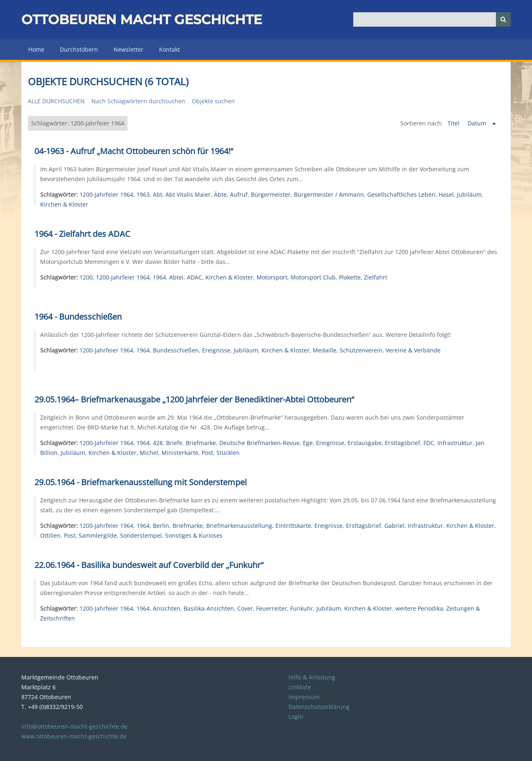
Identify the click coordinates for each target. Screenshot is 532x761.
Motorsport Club (313, 277)
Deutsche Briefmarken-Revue (259, 443)
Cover (245, 608)
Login (296, 717)
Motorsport (272, 277)
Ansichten (167, 608)
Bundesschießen (176, 350)
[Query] (432, 19)
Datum (478, 123)
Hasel (446, 194)
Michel (149, 453)
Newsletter (128, 49)
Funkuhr (302, 608)
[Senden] (503, 19)
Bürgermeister (271, 194)
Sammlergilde (98, 535)
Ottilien (50, 535)
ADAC (194, 277)
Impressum (304, 697)
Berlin (161, 526)
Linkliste (300, 687)
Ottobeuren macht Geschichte (142, 19)
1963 (143, 194)
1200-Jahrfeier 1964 (106, 194)
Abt (158, 194)
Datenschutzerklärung (319, 707)
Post (207, 453)
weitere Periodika (419, 608)
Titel (454, 123)
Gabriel (394, 526)
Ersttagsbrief (402, 443)
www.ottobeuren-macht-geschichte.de (74, 736)
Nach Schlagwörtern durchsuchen (138, 101)
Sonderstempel (141, 535)
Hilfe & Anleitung (312, 677)
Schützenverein (361, 350)
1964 (159, 277)
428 (158, 443)
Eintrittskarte (293, 526)
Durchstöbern (79, 49)
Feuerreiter (272, 608)
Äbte (220, 194)
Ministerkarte (180, 453)
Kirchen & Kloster (64, 204)
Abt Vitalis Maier (188, 194)
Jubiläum (469, 194)
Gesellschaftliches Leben (401, 194)
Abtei (176, 277)
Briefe (174, 443)
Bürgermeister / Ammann (329, 194)
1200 (86, 277)
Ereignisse (216, 350)
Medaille (325, 350)
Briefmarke (201, 443)
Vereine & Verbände (413, 350)
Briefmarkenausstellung (239, 526)
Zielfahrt (376, 277)
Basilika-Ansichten (209, 608)
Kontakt (169, 49)
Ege (308, 443)
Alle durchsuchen (56, 101)
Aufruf (239, 194)
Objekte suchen (213, 101)
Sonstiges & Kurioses (194, 535)
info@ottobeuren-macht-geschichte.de (74, 726)
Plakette (350, 277)
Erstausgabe (365, 443)
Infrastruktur (455, 443)
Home (36, 49)
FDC (429, 443)
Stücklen (228, 453)
